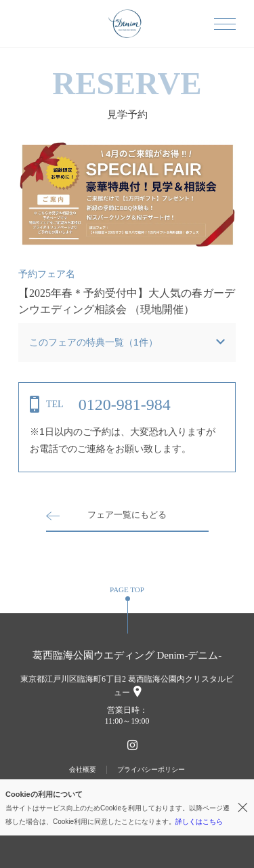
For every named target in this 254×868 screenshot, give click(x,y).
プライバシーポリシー (151, 769)
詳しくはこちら (199, 822)
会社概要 (83, 769)
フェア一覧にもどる (127, 515)
